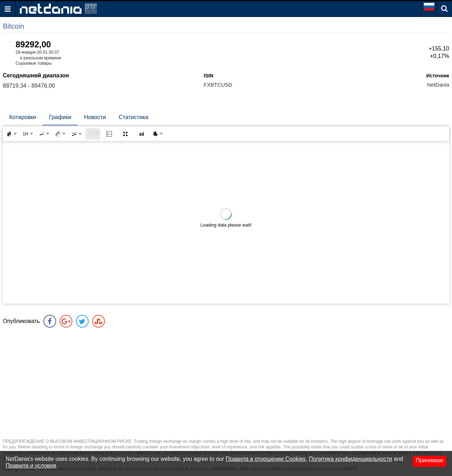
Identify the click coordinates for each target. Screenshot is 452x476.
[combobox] (77, 134)
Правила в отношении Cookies (266, 459)
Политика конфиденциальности (351, 459)
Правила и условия (31, 466)
